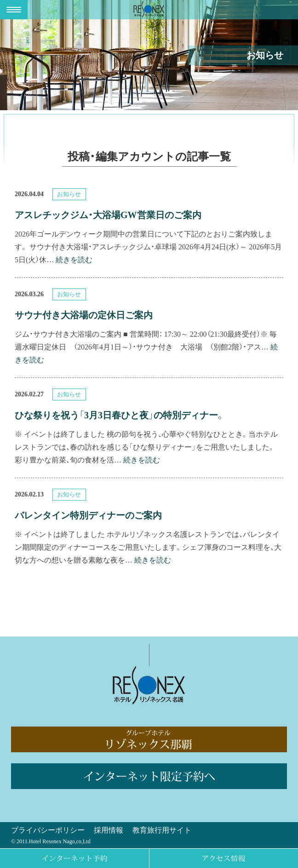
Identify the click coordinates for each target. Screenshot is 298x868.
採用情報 (109, 830)
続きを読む (74, 260)
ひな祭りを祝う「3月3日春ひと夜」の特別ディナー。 (120, 415)
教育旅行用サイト (162, 830)
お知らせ (70, 194)
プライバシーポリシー (48, 830)
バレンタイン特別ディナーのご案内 (88, 515)
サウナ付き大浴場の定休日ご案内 (84, 315)
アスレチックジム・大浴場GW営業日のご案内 (108, 215)
